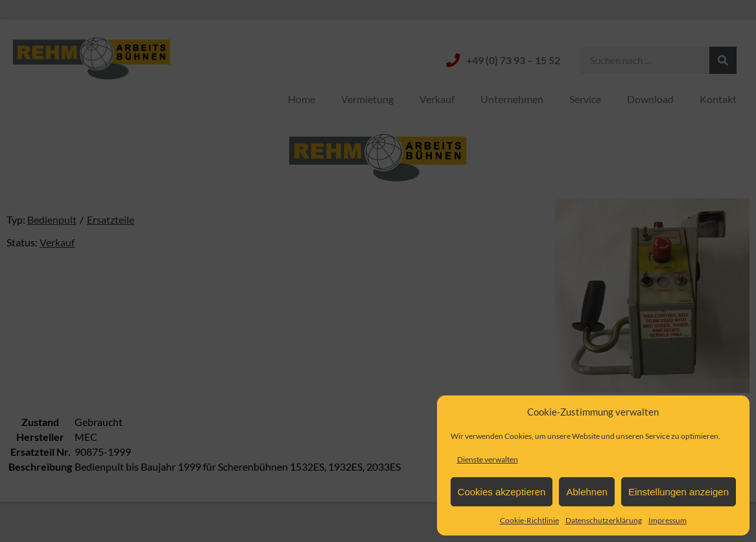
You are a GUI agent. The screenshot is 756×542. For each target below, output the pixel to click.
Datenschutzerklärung (604, 520)
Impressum (667, 520)
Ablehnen (586, 492)
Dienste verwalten (488, 459)
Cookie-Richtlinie (529, 520)
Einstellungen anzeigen (679, 492)
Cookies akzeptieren (502, 492)
